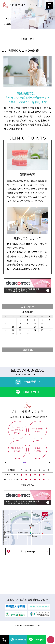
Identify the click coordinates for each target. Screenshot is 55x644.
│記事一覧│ (27, 39)
